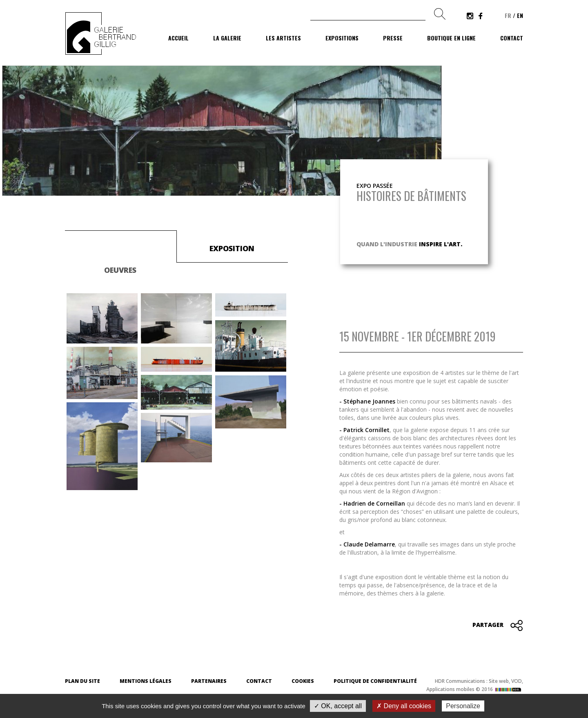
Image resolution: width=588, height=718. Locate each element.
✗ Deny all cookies (404, 706)
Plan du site (82, 681)
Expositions (342, 38)
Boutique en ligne (451, 38)
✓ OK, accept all (338, 706)
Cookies (303, 681)
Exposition (232, 248)
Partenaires (209, 681)
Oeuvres (120, 270)
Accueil (178, 38)
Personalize (463, 706)
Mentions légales (146, 681)
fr (508, 15)
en (520, 15)
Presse (393, 38)
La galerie (227, 38)
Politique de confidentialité (375, 681)
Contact (512, 38)
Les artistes (283, 38)
